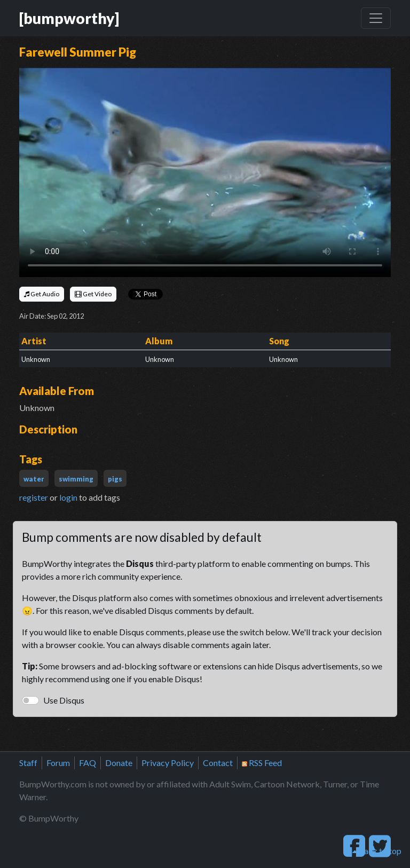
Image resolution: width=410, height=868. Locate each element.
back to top (377, 851)
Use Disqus (64, 700)
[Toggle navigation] (376, 18)
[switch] (30, 700)
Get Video (93, 294)
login (68, 497)
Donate (119, 763)
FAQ (88, 763)
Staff (28, 763)
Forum (58, 763)
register (34, 497)
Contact (218, 763)
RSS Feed (262, 763)
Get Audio (42, 294)
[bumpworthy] (69, 18)
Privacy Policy (168, 763)
